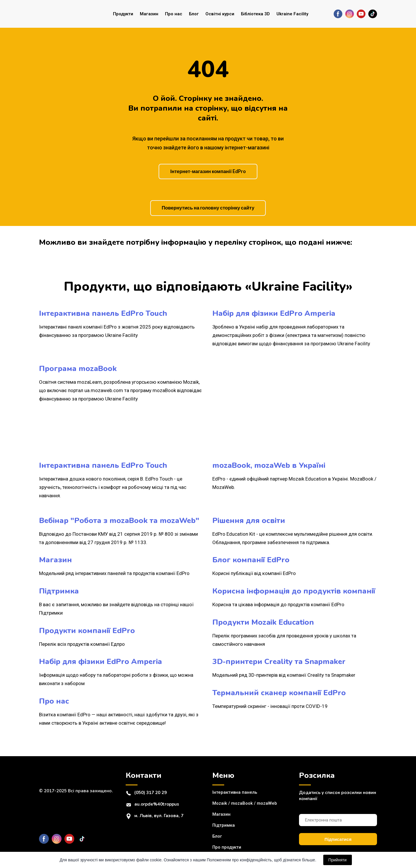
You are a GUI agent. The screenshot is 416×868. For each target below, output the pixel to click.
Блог (194, 14)
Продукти (123, 14)
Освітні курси (220, 14)
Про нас (174, 14)
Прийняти (338, 860)
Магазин (149, 14)
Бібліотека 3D (255, 14)
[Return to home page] (62, 14)
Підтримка (224, 825)
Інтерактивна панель (235, 792)
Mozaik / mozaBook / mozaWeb (245, 803)
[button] (338, 14)
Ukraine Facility (292, 14)
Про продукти (227, 847)
